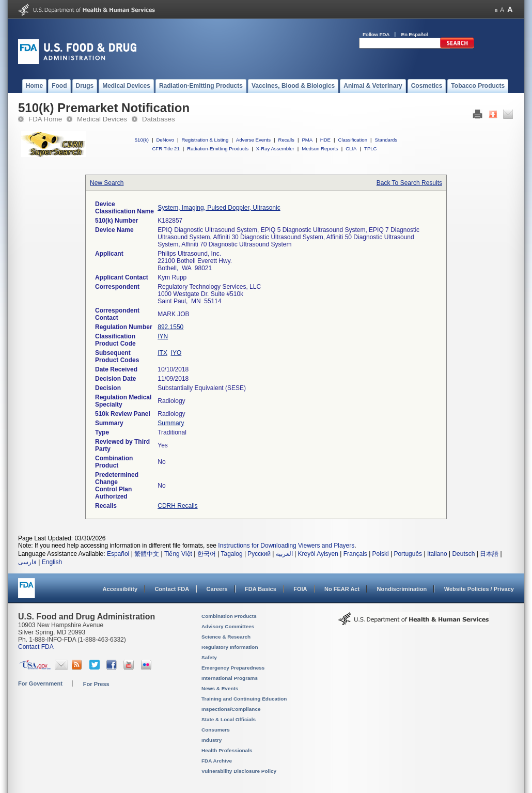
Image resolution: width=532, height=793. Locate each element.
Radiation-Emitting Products (218, 149)
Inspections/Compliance (231, 709)
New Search (107, 183)
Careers (217, 589)
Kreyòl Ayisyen (318, 554)
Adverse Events (253, 140)
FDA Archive (217, 761)
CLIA (351, 149)
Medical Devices (102, 119)
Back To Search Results (409, 183)
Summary (171, 423)
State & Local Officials (229, 719)
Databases (159, 119)
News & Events (220, 688)
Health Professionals (227, 750)
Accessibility (120, 589)
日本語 (489, 554)
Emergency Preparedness (233, 668)
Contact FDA (172, 589)
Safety (209, 657)
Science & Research (226, 637)
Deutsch (463, 554)
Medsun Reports (320, 149)
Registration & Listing (205, 140)
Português (408, 554)
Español (118, 554)
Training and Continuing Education (244, 699)
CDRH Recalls (177, 506)
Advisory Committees (228, 626)
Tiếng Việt (178, 554)
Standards (386, 140)
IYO (176, 353)
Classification (353, 140)
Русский (259, 554)
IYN (163, 336)
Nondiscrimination (402, 589)
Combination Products (229, 616)
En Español (415, 34)
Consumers (216, 730)
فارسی (27, 562)
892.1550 (170, 327)
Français (355, 554)
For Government (40, 683)
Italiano (437, 554)
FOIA (300, 589)
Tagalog (232, 554)
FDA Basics (261, 589)
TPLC (371, 149)
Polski (381, 554)
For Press (96, 684)
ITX (162, 353)
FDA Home (45, 119)
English (52, 562)
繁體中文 (147, 554)
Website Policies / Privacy (479, 589)
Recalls (286, 140)
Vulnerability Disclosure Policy (239, 771)
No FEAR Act (342, 589)
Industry (212, 740)
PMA (307, 140)
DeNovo (165, 140)
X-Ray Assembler (275, 149)
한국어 (207, 554)
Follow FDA (376, 34)
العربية (284, 554)
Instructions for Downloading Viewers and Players (286, 546)
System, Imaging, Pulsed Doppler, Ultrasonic (219, 208)
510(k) (142, 140)
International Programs (230, 678)
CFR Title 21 (166, 149)
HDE (325, 140)
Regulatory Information (230, 647)
